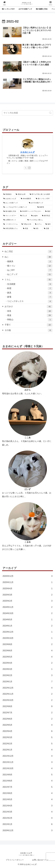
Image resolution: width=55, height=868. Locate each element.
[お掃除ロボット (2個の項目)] (14, 220)
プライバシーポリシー (15, 860)
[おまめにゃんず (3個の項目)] (11, 199)
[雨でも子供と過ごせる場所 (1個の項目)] (41, 194)
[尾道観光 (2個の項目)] (8, 194)
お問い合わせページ (40, 860)
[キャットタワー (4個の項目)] (11, 216)
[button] (50, 113)
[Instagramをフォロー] (29, 168)
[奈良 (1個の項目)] (37, 229)
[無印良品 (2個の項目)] (47, 216)
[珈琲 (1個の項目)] (49, 224)
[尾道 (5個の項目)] (27, 229)
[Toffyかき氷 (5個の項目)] (27, 224)
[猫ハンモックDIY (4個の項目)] (44, 199)
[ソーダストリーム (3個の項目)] (11, 224)
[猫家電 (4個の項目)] (45, 207)
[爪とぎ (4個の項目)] (24, 216)
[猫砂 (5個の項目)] (48, 211)
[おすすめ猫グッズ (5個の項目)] (40, 203)
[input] (27, 113)
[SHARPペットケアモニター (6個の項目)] (31, 211)
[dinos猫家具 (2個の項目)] (27, 199)
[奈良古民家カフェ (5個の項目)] (12, 229)
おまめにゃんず (28, 152)
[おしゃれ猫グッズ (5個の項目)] (15, 203)
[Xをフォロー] (26, 168)
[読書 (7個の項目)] (48, 229)
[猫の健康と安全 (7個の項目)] (10, 211)
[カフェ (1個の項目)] (39, 224)
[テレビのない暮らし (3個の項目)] (40, 220)
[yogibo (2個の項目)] (35, 216)
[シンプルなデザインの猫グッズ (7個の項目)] (19, 207)
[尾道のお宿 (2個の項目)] (21, 194)
